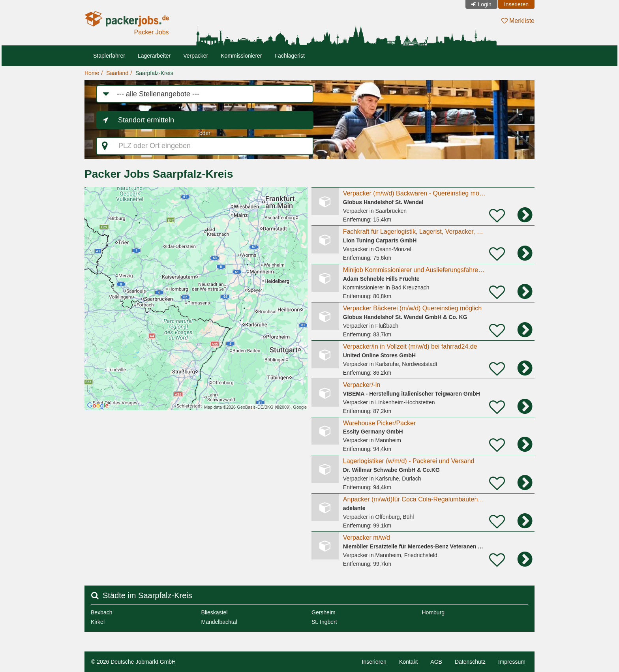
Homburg (433, 612)
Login (484, 4)
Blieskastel (215, 612)
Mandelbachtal (219, 622)
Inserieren (516, 4)
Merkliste (518, 21)
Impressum (512, 662)
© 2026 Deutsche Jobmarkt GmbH (133, 662)
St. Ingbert (324, 622)
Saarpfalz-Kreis (154, 73)
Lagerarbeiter (154, 56)
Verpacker (196, 56)
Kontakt (408, 662)
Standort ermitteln (146, 120)
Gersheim (324, 612)
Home (92, 73)
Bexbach (101, 612)
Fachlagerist (290, 56)
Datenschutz (470, 662)
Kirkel (98, 622)
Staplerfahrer (109, 56)
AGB (436, 662)
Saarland (117, 73)
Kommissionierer (241, 56)
